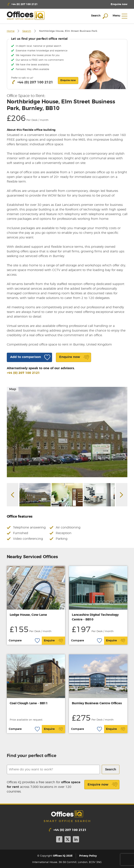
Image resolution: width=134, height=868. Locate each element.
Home (11, 31)
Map (13, 389)
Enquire (54, 641)
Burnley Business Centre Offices (97, 703)
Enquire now (103, 785)
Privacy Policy (88, 856)
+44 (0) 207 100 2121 (23, 373)
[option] (67, 432)
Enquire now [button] (68, 80)
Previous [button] (13, 495)
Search (27, 31)
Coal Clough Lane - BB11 (29, 703)
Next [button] (122, 495)
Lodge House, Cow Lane (28, 615)
